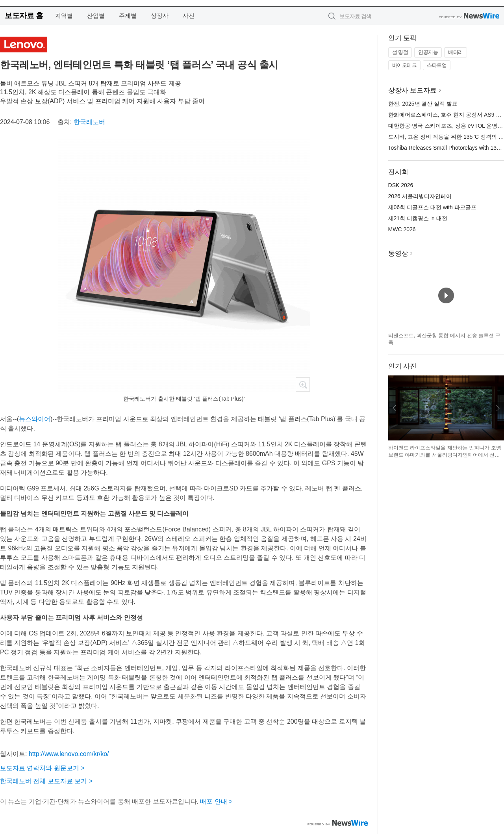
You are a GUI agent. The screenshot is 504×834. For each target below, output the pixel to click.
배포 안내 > (216, 801)
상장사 (160, 16)
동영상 (398, 254)
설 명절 (400, 52)
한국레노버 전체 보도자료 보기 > (46, 781)
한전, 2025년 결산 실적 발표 (423, 104)
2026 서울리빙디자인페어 (420, 196)
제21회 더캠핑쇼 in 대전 (418, 218)
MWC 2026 (402, 229)
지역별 (64, 16)
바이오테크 (405, 65)
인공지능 (428, 52)
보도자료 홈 (24, 16)
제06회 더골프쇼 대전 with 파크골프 (432, 207)
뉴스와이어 (35, 419)
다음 (498, 408)
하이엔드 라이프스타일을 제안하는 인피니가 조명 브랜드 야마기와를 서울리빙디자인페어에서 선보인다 (445, 455)
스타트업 (437, 65)
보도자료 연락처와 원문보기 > (42, 768)
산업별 (96, 16)
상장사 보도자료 (413, 90)
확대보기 (303, 384)
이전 (395, 408)
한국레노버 (89, 122)
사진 (189, 16)
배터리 (456, 52)
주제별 (128, 16)
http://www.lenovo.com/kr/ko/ (69, 754)
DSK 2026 (401, 185)
